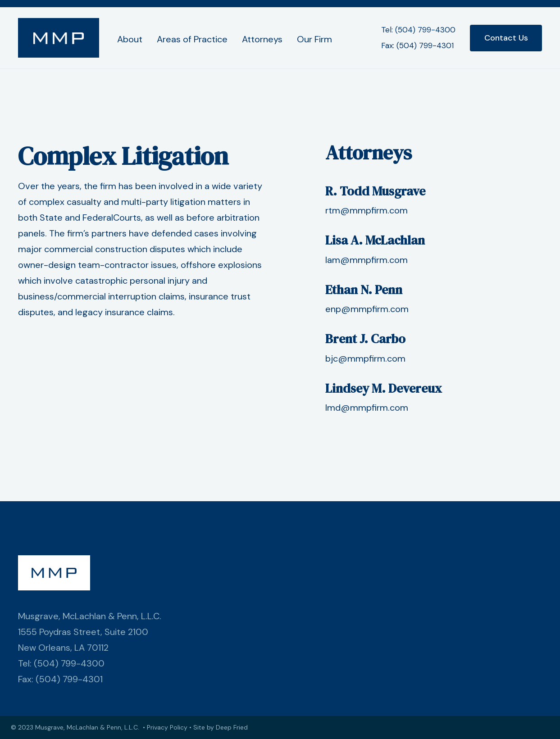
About (130, 39)
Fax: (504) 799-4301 (417, 45)
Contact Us (506, 38)
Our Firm (314, 39)
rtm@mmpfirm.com (367, 210)
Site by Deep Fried (221, 727)
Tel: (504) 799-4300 (418, 30)
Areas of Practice (192, 39)
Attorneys (262, 39)
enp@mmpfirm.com (367, 309)
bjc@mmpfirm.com (365, 358)
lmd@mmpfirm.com (367, 408)
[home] (59, 38)
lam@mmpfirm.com (367, 260)
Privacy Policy (167, 727)
